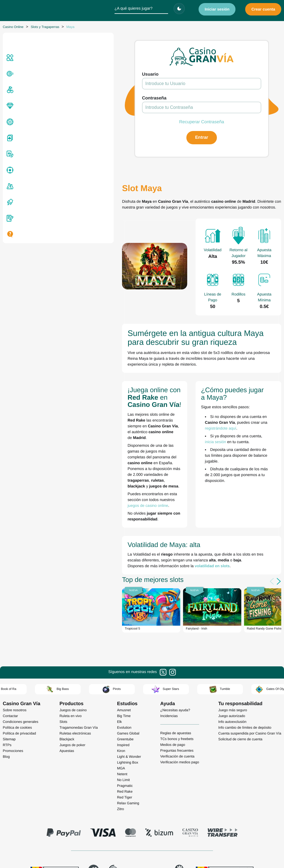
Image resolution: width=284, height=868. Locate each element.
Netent (122, 697)
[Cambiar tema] (179, 9)
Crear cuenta (263, 9)
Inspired (123, 668)
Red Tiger (125, 721)
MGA (121, 692)
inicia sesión (238, 405)
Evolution (124, 651)
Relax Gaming (128, 726)
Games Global (128, 657)
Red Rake (125, 715)
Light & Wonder (129, 680)
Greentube (125, 662)
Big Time (124, 639)
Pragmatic (125, 709)
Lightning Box (128, 686)
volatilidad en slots (121, 489)
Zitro (121, 732)
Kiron (121, 674)
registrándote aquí (216, 398)
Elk (120, 645)
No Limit (123, 703)
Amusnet (124, 633)
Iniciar (217, 9)
